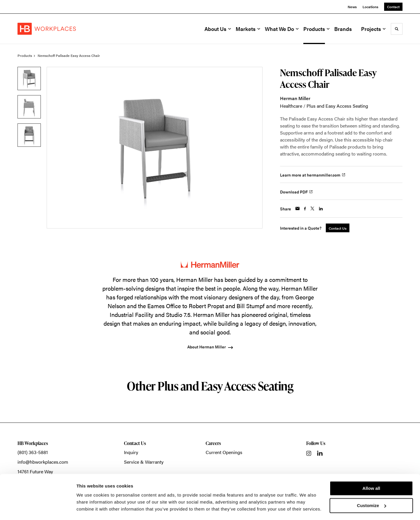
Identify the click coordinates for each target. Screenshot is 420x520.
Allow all (371, 472)
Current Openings (224, 452)
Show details (90, 508)
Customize (372, 489)
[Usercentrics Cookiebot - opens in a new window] (38, 509)
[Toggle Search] (397, 29)
